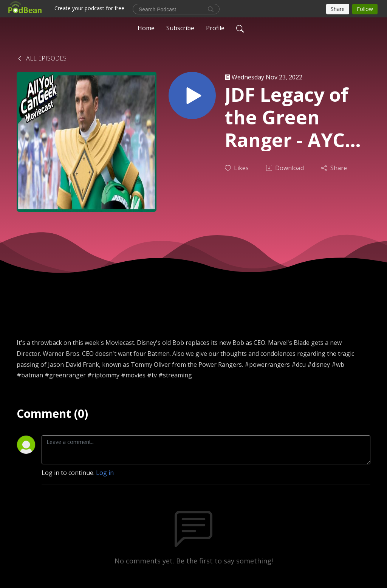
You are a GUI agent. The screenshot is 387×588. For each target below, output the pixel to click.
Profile (215, 28)
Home (146, 28)
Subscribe (180, 28)
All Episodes (42, 58)
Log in (105, 473)
